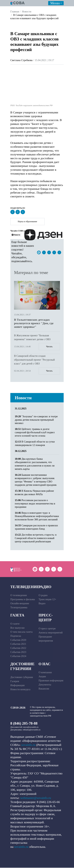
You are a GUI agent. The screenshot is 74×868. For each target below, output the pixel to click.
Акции (42, 677)
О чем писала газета (21, 632)
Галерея (15, 682)
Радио (45, 587)
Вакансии (44, 689)
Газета (17, 616)
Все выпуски (17, 628)
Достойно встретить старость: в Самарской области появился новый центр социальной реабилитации (36, 538)
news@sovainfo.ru (31, 727)
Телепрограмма (19, 608)
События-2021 (18, 644)
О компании (45, 673)
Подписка (16, 636)
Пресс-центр (46, 618)
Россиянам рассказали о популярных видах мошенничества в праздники (35, 504)
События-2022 (18, 648)
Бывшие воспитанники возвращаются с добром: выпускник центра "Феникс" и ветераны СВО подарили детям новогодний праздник (36, 480)
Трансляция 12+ (47, 600)
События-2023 (18, 652)
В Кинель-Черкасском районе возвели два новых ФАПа (34, 493)
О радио (43, 596)
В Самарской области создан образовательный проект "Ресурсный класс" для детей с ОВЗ (34, 360)
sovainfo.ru (28, 745)
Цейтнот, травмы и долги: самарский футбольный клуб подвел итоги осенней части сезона (35, 433)
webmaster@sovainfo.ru (36, 798)
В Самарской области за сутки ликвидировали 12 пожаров (35, 444)
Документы (45, 685)
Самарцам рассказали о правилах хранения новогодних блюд (36, 527)
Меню (55, 3)
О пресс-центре (47, 629)
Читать (49, 347)
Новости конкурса (20, 690)
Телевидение (25, 587)
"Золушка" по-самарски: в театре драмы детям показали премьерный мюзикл (36, 420)
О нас (44, 664)
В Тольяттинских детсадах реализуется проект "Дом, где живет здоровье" (34, 323)
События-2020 (18, 640)
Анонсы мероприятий (51, 633)
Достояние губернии (22, 667)
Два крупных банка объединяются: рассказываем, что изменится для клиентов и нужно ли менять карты (35, 464)
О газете (15, 624)
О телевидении (19, 596)
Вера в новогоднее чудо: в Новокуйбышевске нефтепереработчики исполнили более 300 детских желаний (37, 516)
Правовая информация (51, 681)
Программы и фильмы (23, 600)
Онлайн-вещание (20, 604)
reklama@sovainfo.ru (32, 730)
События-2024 (18, 656)
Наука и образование (28, 222)
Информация (17, 686)
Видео (42, 604)
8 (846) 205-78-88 (24, 724)
